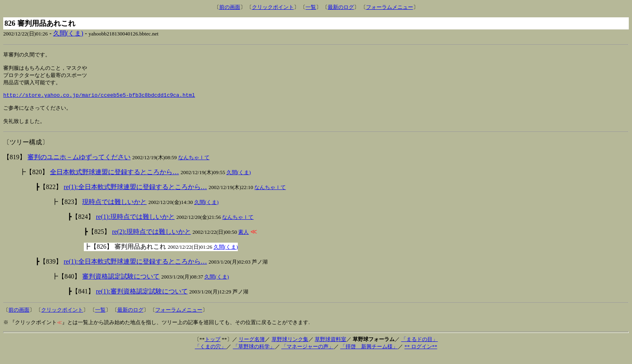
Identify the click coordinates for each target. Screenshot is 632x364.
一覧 (311, 7)
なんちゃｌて (194, 166)
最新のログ (341, 7)
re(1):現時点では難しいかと (135, 225)
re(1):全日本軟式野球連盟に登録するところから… (135, 195)
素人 (243, 240)
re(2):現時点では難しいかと (152, 240)
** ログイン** (421, 355)
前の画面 (230, 7)
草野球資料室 (331, 348)
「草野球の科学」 (254, 355)
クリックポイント (273, 7)
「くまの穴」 (210, 355)
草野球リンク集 (290, 348)
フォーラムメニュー (390, 7)
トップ (213, 348)
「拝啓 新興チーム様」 (369, 355)
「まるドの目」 (419, 348)
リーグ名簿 (252, 348)
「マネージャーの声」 (308, 355)
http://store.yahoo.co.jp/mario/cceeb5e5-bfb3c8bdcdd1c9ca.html (99, 100)
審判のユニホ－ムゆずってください (79, 165)
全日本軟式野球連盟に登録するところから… (114, 180)
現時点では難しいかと (114, 210)
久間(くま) (68, 33)
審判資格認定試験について (121, 285)
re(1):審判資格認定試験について (142, 300)
